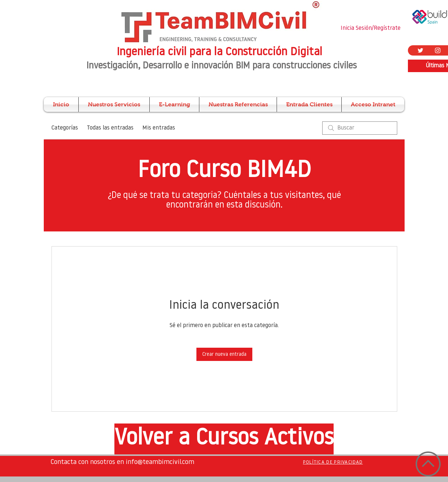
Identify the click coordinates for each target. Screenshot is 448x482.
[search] (360, 128)
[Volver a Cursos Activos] (224, 439)
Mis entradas (159, 128)
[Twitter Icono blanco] (420, 50)
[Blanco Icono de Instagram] (438, 50)
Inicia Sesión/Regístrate (371, 28)
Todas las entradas (110, 128)
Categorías (65, 128)
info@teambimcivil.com (160, 462)
